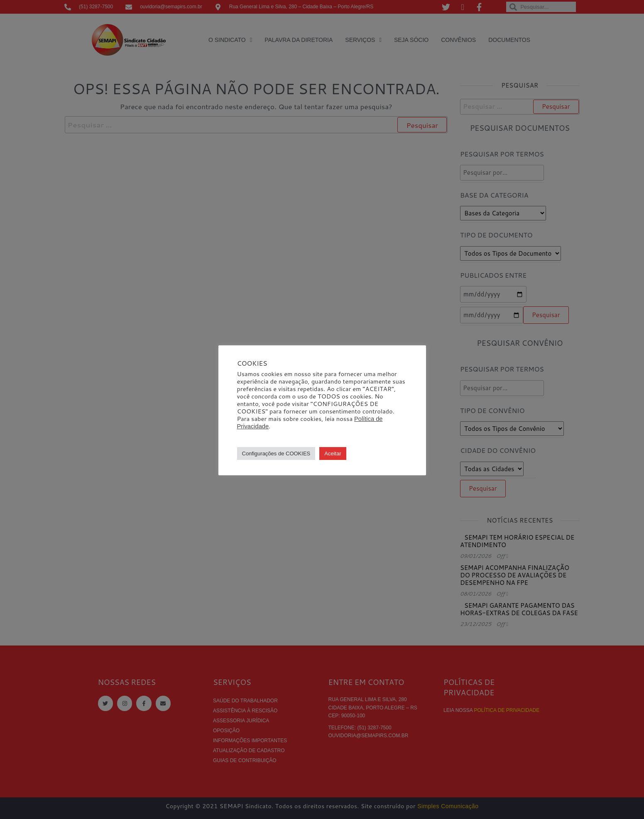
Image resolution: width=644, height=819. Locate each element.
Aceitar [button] (333, 454)
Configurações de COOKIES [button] (276, 454)
